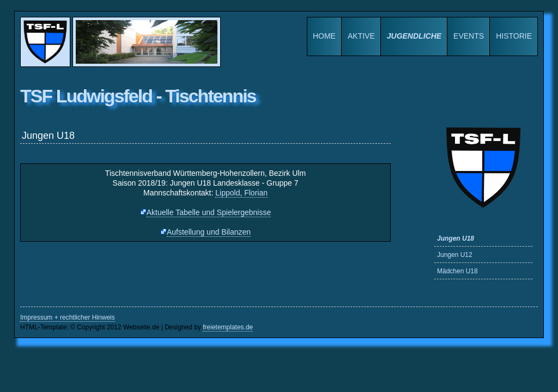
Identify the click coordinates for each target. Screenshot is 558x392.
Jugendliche (414, 36)
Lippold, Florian (241, 193)
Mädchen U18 (457, 271)
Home (324, 36)
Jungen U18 (456, 238)
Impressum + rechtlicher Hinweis (68, 317)
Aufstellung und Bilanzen (209, 232)
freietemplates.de (228, 327)
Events (469, 36)
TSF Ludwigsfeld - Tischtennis (138, 96)
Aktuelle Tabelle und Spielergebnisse (209, 212)
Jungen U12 (455, 255)
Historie (514, 36)
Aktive (361, 36)
